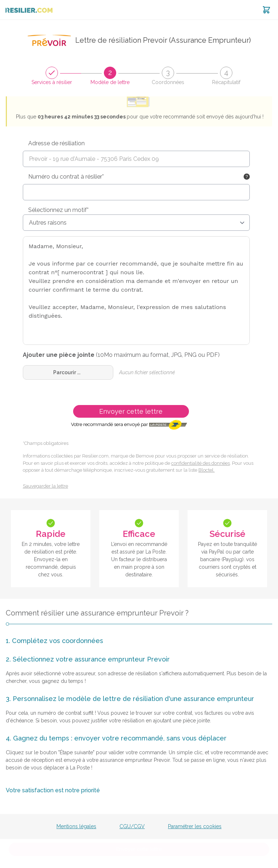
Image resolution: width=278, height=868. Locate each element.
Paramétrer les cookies (195, 826)
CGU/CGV (132, 826)
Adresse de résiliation (56, 143)
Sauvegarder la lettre (45, 486)
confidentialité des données (201, 463)
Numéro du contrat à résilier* (66, 177)
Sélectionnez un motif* (58, 210)
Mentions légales (76, 826)
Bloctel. (207, 470)
